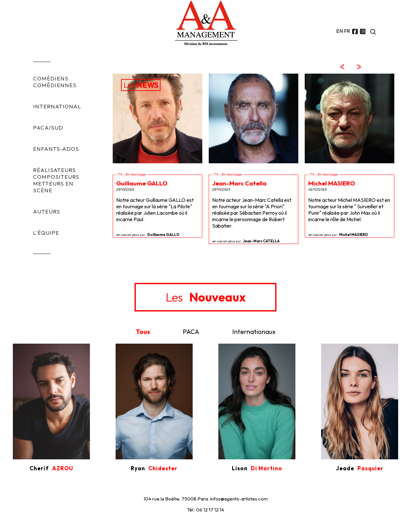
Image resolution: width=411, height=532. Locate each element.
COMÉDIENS (51, 78)
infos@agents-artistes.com (239, 499)
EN (340, 31)
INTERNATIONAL (57, 106)
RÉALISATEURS (54, 170)
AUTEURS (47, 211)
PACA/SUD (48, 127)
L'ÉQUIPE (46, 233)
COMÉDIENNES (55, 85)
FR (347, 31)
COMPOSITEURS (56, 177)
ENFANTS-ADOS (56, 149)
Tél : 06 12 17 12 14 (206, 510)
